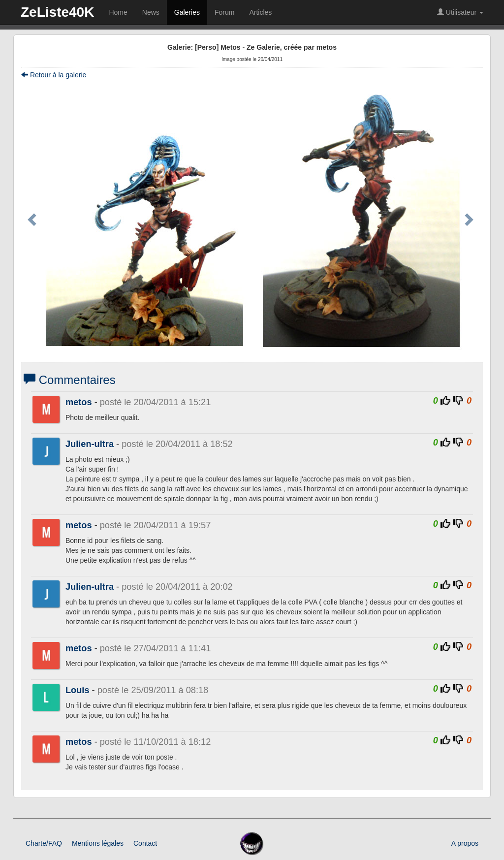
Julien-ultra (90, 444)
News (151, 12)
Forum (224, 12)
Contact (145, 843)
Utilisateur (460, 12)
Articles (260, 12)
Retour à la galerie (54, 75)
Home (118, 12)
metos (79, 402)
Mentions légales (98, 843)
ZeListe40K (57, 12)
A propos (465, 843)
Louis (78, 690)
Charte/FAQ (44, 843)
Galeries (187, 12)
